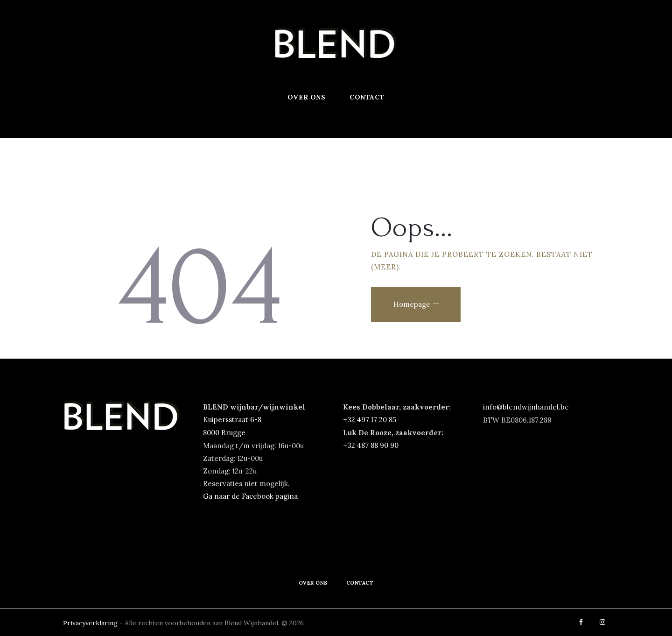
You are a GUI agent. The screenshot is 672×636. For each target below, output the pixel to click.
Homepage (412, 304)
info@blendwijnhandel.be (526, 407)
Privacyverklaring (91, 622)
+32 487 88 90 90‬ (371, 445)
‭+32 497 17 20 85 (370, 420)
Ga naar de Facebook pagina (250, 495)
